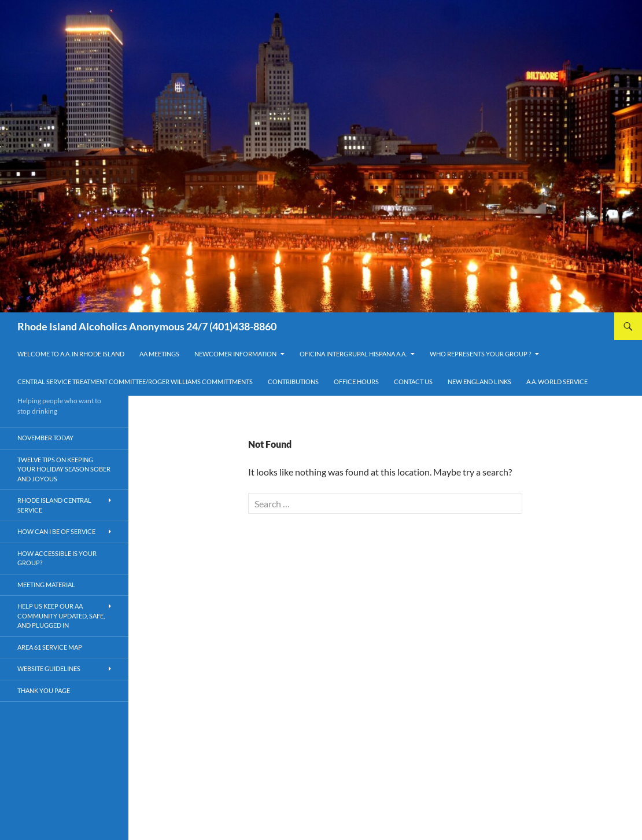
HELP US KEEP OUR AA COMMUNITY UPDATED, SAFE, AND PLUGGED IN (61, 616)
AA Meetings (159, 354)
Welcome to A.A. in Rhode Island (71, 354)
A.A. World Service (557, 382)
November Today (45, 438)
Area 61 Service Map (50, 647)
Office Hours (356, 382)
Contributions (293, 382)
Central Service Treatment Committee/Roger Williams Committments (135, 382)
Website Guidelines (49, 668)
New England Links (479, 382)
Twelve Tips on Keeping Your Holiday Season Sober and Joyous (64, 469)
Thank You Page (44, 690)
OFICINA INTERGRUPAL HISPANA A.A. (353, 354)
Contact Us (413, 382)
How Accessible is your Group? (57, 558)
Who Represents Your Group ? (480, 354)
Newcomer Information (235, 354)
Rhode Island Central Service (54, 505)
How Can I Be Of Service (56, 531)
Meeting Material (46, 585)
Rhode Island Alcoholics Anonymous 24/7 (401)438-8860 (147, 326)
